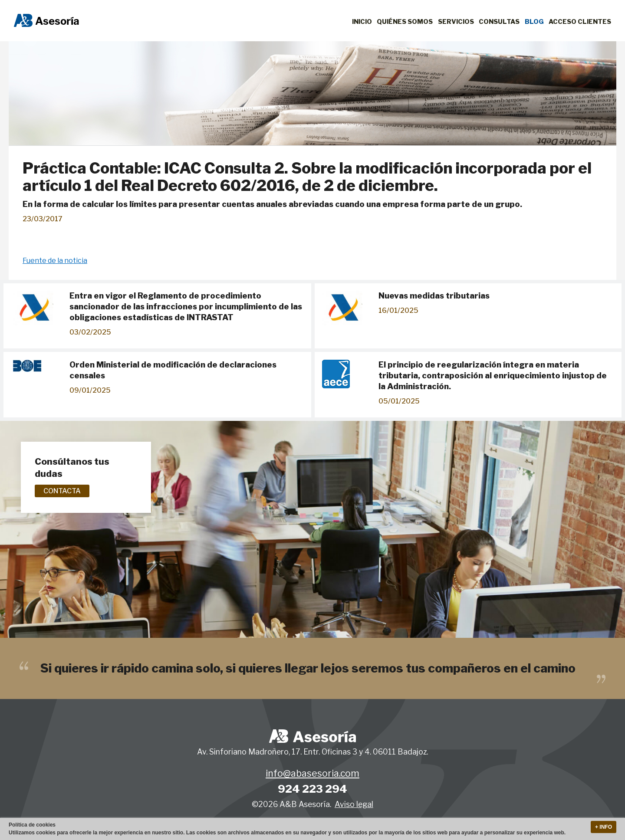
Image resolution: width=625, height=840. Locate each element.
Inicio (362, 22)
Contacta (62, 491)
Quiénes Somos (405, 22)
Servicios (456, 22)
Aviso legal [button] (354, 804)
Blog (534, 22)
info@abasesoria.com (312, 774)
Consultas (499, 22)
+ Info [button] (604, 827)
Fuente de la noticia (55, 261)
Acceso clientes (580, 22)
